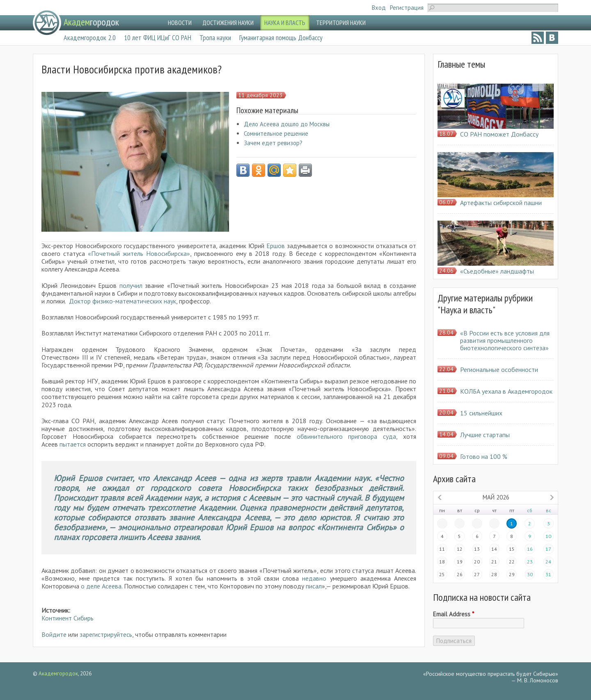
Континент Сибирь (68, 618)
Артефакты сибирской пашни (501, 203)
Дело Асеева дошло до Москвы (287, 124)
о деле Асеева (101, 586)
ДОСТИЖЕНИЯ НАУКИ (228, 23)
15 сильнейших (481, 413)
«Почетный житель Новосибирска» (139, 253)
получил (132, 285)
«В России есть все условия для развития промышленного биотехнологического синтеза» (505, 340)
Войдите (54, 634)
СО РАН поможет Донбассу (499, 134)
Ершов (277, 246)
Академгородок (58, 674)
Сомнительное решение (276, 133)
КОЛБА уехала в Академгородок (506, 391)
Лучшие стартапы (485, 435)
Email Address (454, 614)
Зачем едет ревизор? (273, 143)
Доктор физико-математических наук (123, 301)
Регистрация (407, 8)
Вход (379, 8)
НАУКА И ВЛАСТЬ (285, 23)
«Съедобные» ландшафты (497, 271)
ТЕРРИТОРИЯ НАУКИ (341, 23)
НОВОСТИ (180, 23)
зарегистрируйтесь (106, 634)
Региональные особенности (499, 369)
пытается (73, 444)
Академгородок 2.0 (90, 38)
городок (91, 22)
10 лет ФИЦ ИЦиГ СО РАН (158, 38)
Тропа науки (215, 38)
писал (314, 586)
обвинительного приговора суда (347, 436)
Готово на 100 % (484, 456)
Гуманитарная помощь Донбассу (281, 38)
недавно (314, 578)
